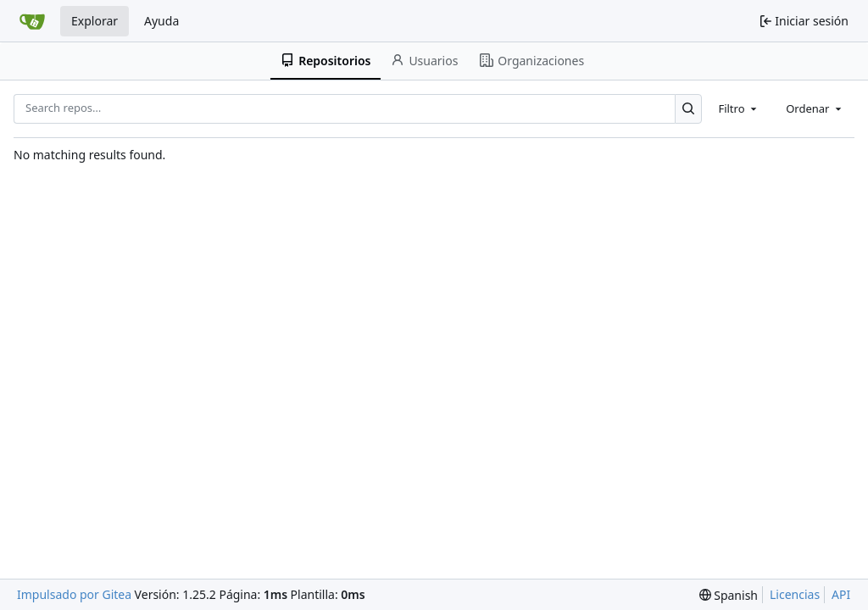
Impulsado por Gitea (74, 594)
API (841, 594)
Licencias (795, 594)
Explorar (95, 21)
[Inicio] (32, 21)
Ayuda (161, 21)
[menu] (729, 595)
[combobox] (739, 108)
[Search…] (689, 109)
